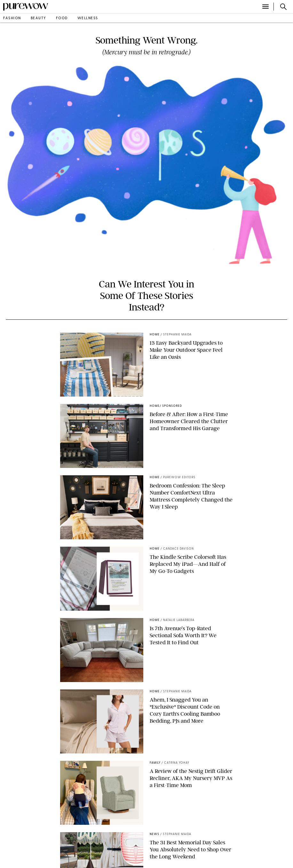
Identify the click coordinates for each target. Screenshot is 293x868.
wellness (88, 18)
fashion (12, 18)
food (62, 18)
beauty (39, 18)
